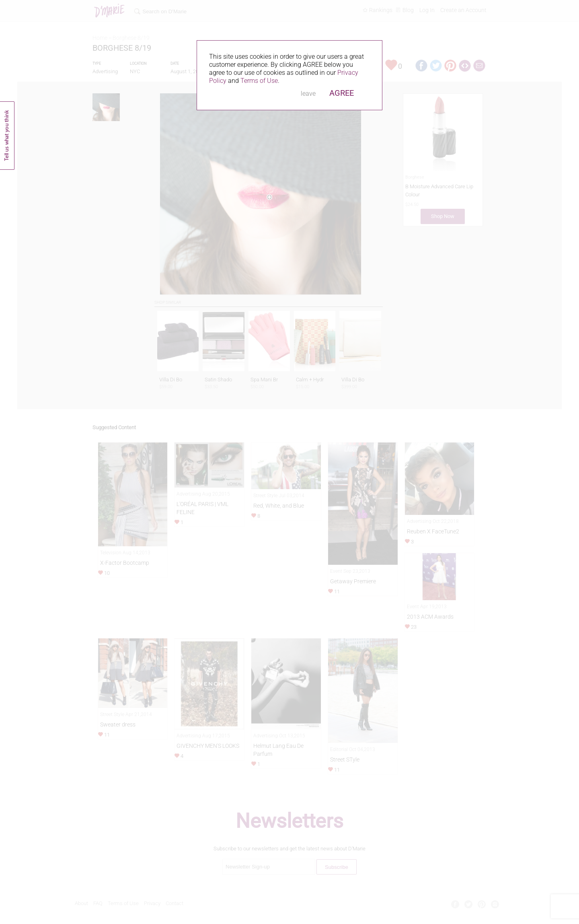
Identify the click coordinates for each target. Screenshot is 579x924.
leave (308, 94)
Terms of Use (259, 81)
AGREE (342, 93)
